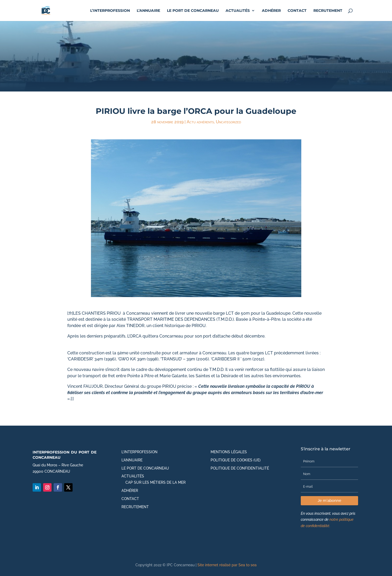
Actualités (238, 11)
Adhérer (271, 11)
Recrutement (328, 11)
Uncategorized (228, 122)
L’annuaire (148, 11)
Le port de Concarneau (193, 11)
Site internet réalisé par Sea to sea (227, 565)
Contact (297, 11)
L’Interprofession (110, 11)
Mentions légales (229, 452)
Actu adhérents (200, 122)
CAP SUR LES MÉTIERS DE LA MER (156, 482)
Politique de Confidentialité (240, 468)
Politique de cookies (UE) (236, 460)
